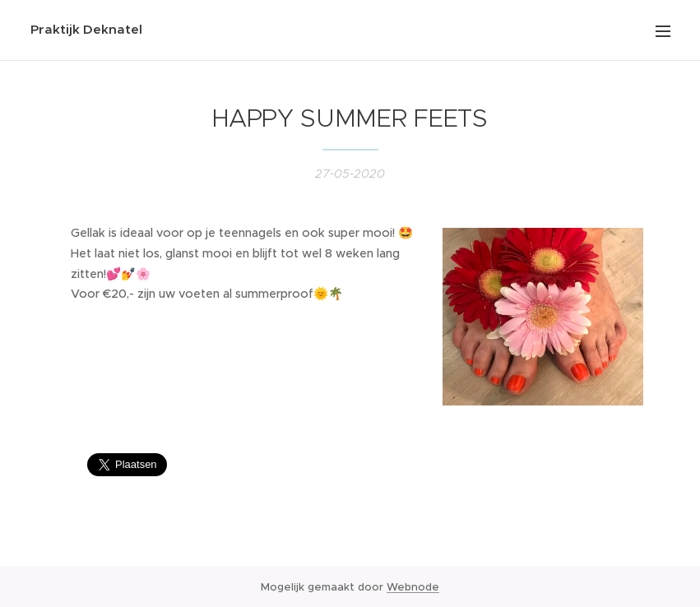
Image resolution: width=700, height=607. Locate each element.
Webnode (413, 587)
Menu (663, 31)
